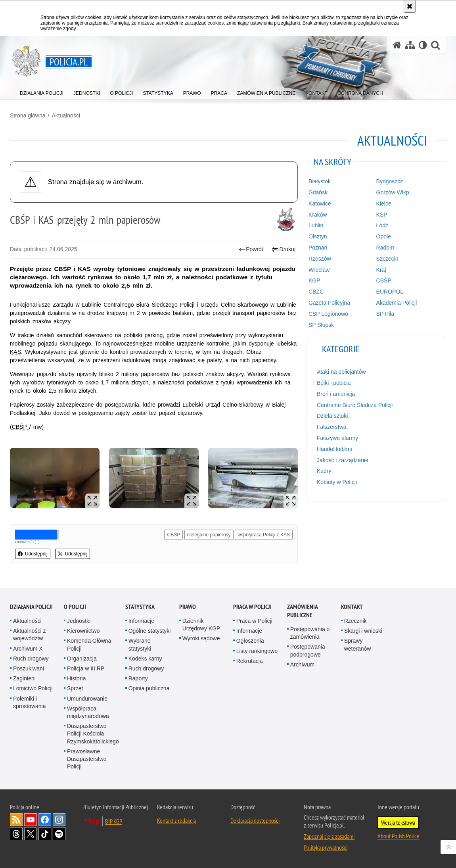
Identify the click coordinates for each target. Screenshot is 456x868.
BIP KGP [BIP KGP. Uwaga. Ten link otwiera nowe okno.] (114, 821)
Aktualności (66, 115)
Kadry (324, 471)
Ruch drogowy (31, 659)
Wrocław (319, 270)
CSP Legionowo (328, 314)
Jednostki (79, 621)
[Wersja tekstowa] (423, 45)
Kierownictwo (83, 631)
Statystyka (140, 607)
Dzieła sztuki (332, 416)
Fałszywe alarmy (337, 438)
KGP (314, 280)
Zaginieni (24, 678)
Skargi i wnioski (363, 631)
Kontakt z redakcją (176, 820)
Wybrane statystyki (140, 644)
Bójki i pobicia (334, 383)
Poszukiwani (29, 668)
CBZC (316, 292)
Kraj (381, 270)
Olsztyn (318, 236)
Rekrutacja (250, 661)
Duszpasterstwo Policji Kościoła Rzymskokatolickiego (93, 734)
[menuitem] (42, 91)
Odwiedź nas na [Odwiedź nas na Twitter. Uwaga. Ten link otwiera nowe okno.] (31, 834)
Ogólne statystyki (150, 631)
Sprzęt (75, 688)
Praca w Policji (252, 607)
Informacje (141, 621)
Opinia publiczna (149, 688)
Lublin (316, 225)
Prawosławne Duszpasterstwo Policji (87, 759)
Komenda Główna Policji (89, 644)
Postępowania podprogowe (308, 650)
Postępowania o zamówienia (310, 633)
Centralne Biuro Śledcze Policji (355, 405)
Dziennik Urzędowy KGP (201, 625)
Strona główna (28, 115)
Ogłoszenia (250, 641)
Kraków (318, 215)
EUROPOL (390, 292)
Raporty (138, 678)
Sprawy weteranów (358, 644)
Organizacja (82, 659)
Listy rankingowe (257, 651)
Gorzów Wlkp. (394, 192)
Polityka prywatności (326, 847)
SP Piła (385, 314)
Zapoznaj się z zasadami (329, 836)
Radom (385, 248)
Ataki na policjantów (341, 372)
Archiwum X (28, 649)
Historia (76, 678)
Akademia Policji (397, 303)
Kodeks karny (145, 659)
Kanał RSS (16, 820)
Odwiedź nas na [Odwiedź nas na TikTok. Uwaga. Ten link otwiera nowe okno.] (45, 834)
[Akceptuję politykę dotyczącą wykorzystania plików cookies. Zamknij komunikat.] (410, 6)
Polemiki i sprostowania (30, 702)
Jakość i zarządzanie (343, 460)
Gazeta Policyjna (329, 303)
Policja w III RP (86, 668)
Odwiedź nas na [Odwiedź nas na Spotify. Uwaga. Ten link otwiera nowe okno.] (59, 834)
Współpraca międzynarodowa (88, 712)
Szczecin (387, 259)
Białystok (320, 181)
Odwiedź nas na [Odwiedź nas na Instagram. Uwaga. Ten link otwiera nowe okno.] (59, 820)
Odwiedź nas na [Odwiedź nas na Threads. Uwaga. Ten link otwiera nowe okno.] (16, 834)
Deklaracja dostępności (255, 820)
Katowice (320, 204)
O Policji (75, 607)
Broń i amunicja (336, 394)
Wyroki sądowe (201, 638)
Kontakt (352, 607)
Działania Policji (31, 607)
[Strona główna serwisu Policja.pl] (397, 45)
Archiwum (302, 664)
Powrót (251, 249)
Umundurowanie (87, 699)
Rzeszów (320, 259)
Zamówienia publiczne (302, 611)
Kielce (384, 204)
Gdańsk (318, 192)
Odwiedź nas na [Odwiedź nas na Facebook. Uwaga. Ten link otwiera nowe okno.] (45, 820)
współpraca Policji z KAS (264, 535)
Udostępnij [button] (33, 554)
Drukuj (284, 249)
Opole (384, 236)
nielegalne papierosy (209, 535)
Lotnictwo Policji (33, 688)
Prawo (188, 607)
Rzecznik (355, 621)
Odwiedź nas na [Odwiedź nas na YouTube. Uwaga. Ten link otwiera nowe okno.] (31, 820)
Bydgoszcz (390, 181)
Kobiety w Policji (337, 482)
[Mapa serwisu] (410, 45)
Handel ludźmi (334, 449)
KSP (382, 215)
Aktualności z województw (29, 635)
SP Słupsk (321, 325)
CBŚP (173, 535)
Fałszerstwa (332, 427)
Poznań (318, 248)
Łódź (382, 225)
